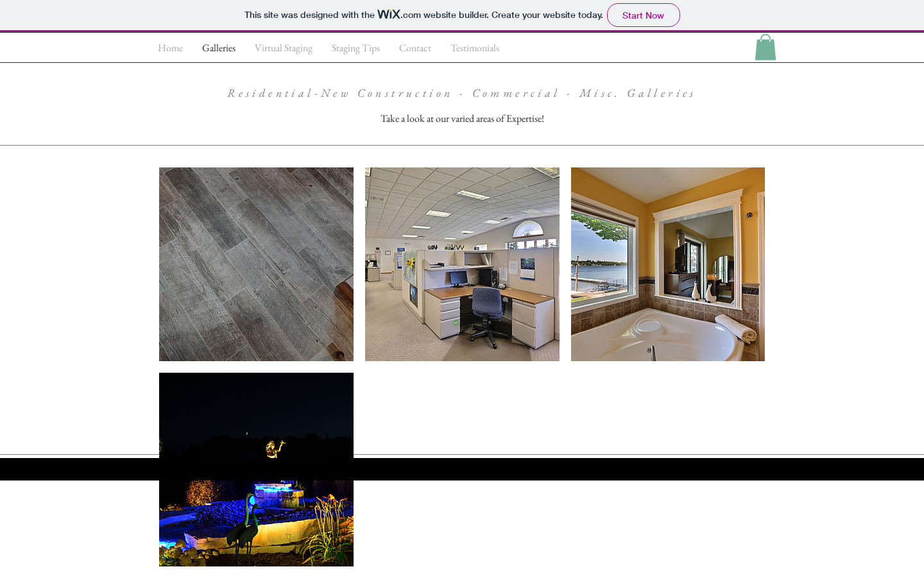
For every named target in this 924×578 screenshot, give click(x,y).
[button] (766, 47)
